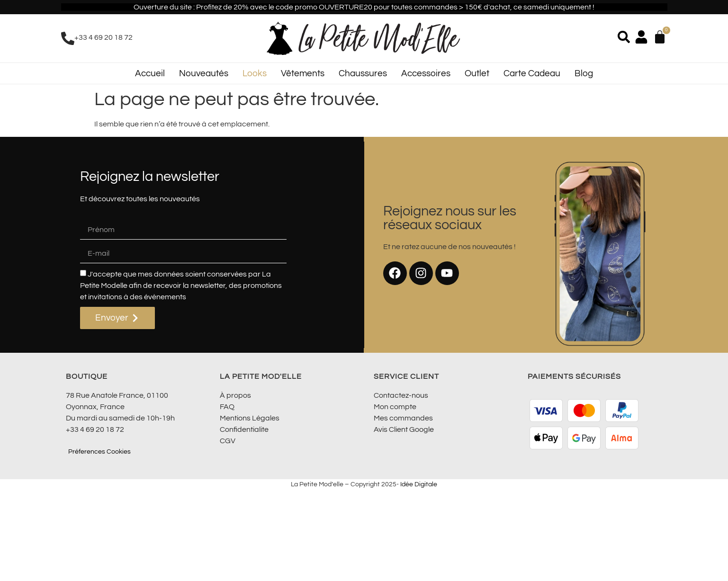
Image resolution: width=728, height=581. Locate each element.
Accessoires (426, 73)
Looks (255, 73)
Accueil (150, 73)
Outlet (477, 73)
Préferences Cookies (99, 452)
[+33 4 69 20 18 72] (68, 38)
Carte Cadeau (532, 73)
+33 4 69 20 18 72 (103, 37)
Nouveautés (204, 73)
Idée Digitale (419, 484)
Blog (584, 73)
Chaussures (363, 73)
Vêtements (303, 73)
